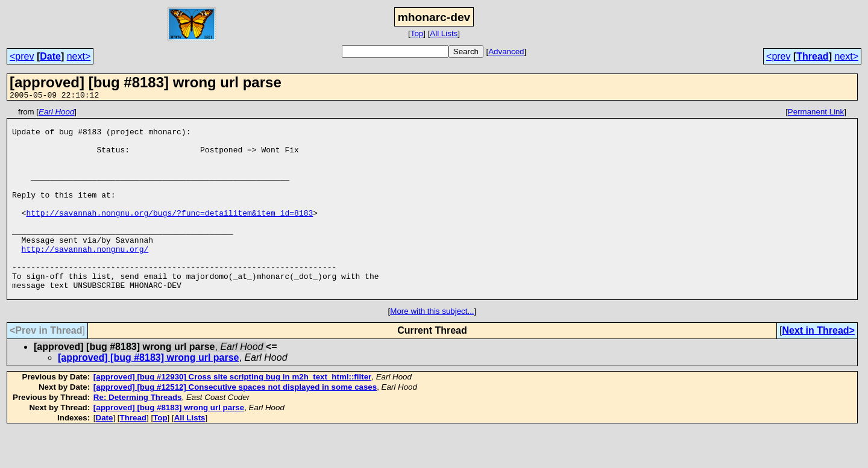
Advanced (506, 51)
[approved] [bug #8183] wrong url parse (149, 395)
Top (417, 33)
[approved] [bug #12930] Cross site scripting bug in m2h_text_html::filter (232, 415)
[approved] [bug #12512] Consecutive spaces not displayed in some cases (235, 425)
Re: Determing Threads (138, 435)
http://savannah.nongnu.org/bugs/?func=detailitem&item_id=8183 (169, 234)
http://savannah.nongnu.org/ (85, 278)
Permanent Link (816, 114)
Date (50, 56)
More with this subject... (432, 349)
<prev (22, 56)
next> (79, 56)
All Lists (444, 33)
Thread (812, 56)
